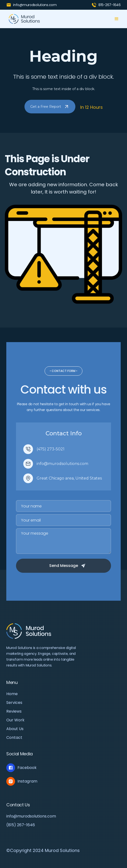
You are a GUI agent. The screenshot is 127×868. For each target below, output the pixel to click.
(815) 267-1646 (21, 825)
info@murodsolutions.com (31, 816)
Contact (14, 738)
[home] (23, 19)
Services (14, 703)
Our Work (15, 720)
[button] (117, 19)
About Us (15, 729)
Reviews (14, 711)
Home (12, 694)
